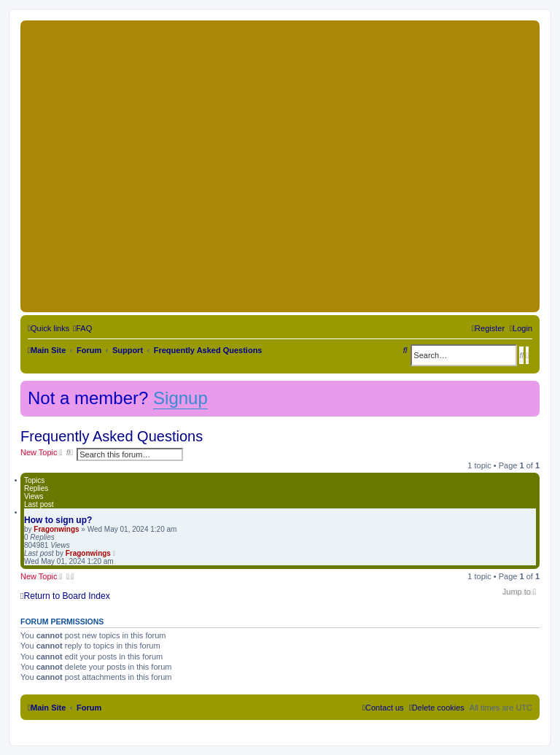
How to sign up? (58, 520)
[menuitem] (82, 328)
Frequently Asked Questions (112, 436)
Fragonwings (56, 529)
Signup (180, 398)
